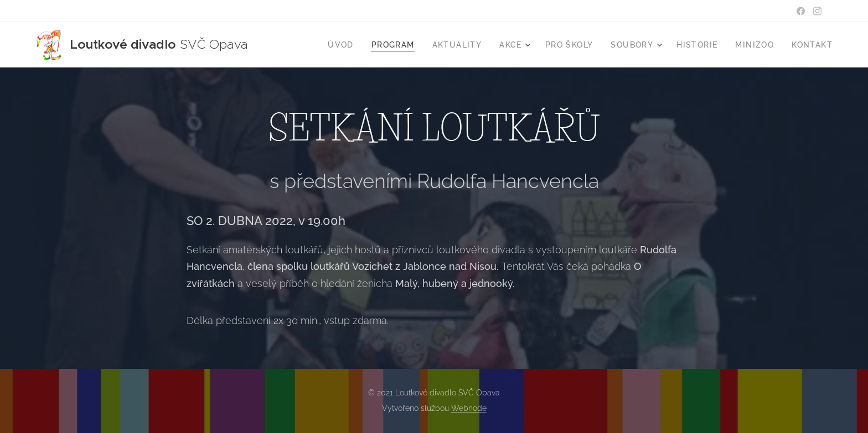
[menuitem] (344, 45)
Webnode (469, 408)
